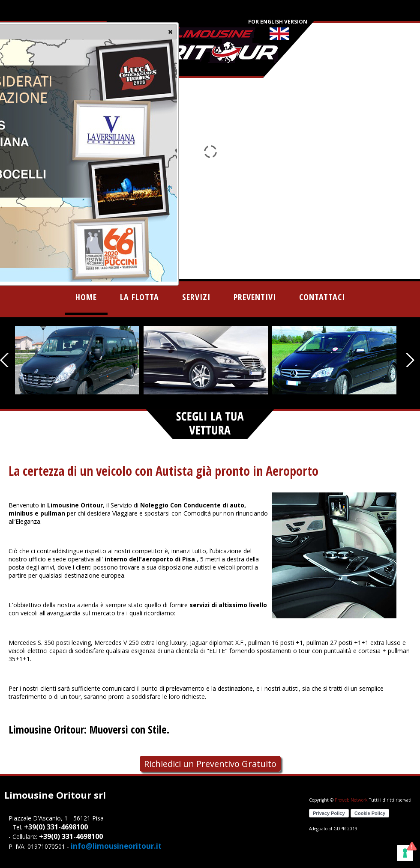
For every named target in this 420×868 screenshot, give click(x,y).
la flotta (139, 297)
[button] (170, 32)
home (86, 297)
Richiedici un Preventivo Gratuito (210, 764)
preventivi (255, 297)
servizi (196, 297)
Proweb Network (351, 800)
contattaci (322, 297)
